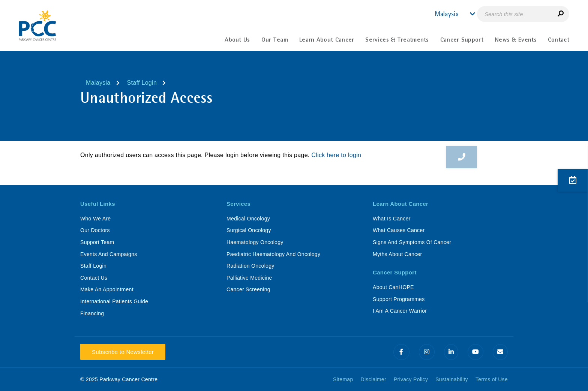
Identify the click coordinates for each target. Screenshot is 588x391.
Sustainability (452, 379)
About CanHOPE (393, 287)
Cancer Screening (248, 289)
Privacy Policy (411, 379)
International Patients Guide (114, 301)
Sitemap (343, 379)
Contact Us (94, 278)
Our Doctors (95, 230)
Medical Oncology (248, 219)
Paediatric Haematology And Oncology (273, 254)
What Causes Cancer (399, 230)
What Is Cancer (392, 219)
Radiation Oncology (250, 266)
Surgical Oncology (249, 230)
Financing (92, 313)
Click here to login (336, 155)
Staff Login (142, 83)
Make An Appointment (107, 289)
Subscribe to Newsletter (123, 352)
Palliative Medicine (249, 278)
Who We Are (95, 219)
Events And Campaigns (109, 254)
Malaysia (98, 83)
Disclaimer (373, 379)
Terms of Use (492, 379)
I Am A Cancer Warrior (400, 311)
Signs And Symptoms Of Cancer (412, 242)
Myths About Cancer (397, 254)
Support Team (97, 242)
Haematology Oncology (255, 242)
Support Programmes (399, 299)
